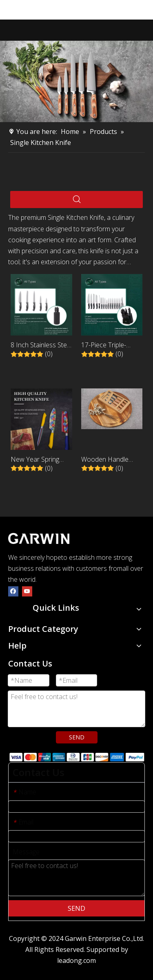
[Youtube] (27, 591)
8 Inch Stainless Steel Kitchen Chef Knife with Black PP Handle (41, 345)
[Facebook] (13, 591)
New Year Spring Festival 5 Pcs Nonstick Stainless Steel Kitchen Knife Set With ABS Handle (41, 460)
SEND (77, 737)
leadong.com (76, 960)
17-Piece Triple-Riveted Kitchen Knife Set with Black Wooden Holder (112, 345)
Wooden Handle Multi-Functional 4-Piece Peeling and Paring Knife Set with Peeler (111, 460)
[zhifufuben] (76, 757)
